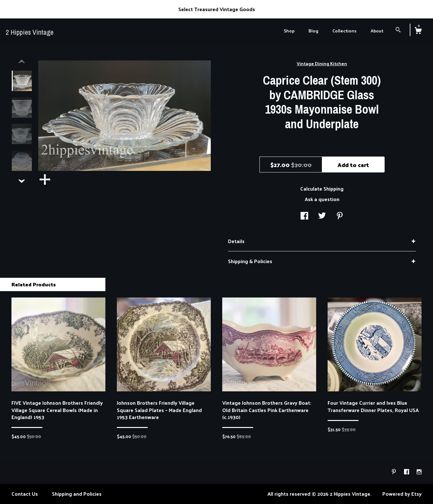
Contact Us (25, 494)
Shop (289, 31)
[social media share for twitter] (322, 216)
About (377, 31)
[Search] (398, 30)
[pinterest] (394, 472)
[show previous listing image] (22, 62)
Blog (313, 31)
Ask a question (322, 199)
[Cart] (418, 31)
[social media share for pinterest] (340, 216)
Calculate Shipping (322, 189)
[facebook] (407, 472)
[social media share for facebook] (304, 216)
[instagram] (419, 472)
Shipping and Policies (77, 494)
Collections (344, 31)
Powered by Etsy (402, 494)
